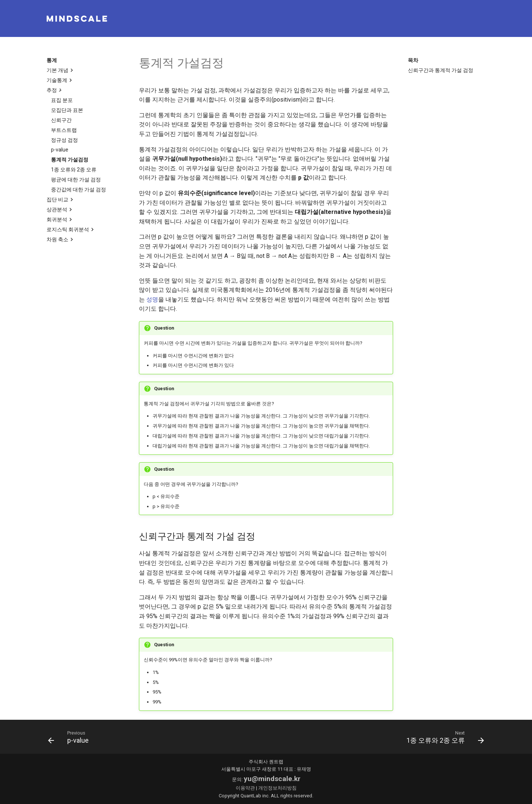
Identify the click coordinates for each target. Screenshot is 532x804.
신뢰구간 (61, 120)
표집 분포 (62, 100)
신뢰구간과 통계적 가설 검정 (441, 70)
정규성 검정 (64, 140)
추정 (55, 90)
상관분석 (60, 209)
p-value (60, 150)
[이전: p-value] (71, 737)
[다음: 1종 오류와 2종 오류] (443, 737)
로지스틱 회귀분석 (71, 229)
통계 (52, 60)
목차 (413, 60)
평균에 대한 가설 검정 (76, 180)
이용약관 (245, 788)
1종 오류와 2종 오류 (74, 170)
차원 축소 (61, 239)
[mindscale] (77, 19)
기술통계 (60, 80)
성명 (152, 299)
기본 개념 (61, 70)
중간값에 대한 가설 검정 (79, 190)
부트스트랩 (64, 130)
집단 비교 (61, 200)
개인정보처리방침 (277, 788)
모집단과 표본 (67, 110)
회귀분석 (60, 219)
